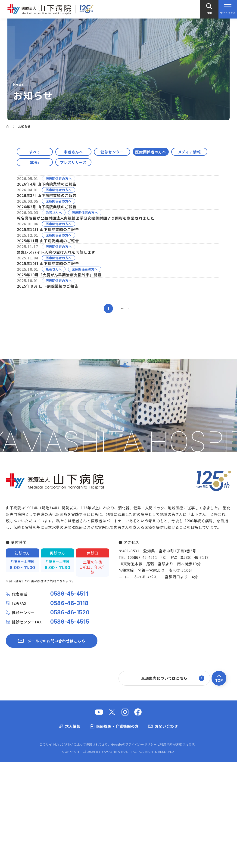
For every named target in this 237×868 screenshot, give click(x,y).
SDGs (35, 162)
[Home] (8, 127)
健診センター (112, 152)
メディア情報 (189, 152)
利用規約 (166, 851)
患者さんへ (73, 152)
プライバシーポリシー (141, 851)
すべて (35, 152)
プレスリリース (73, 162)
